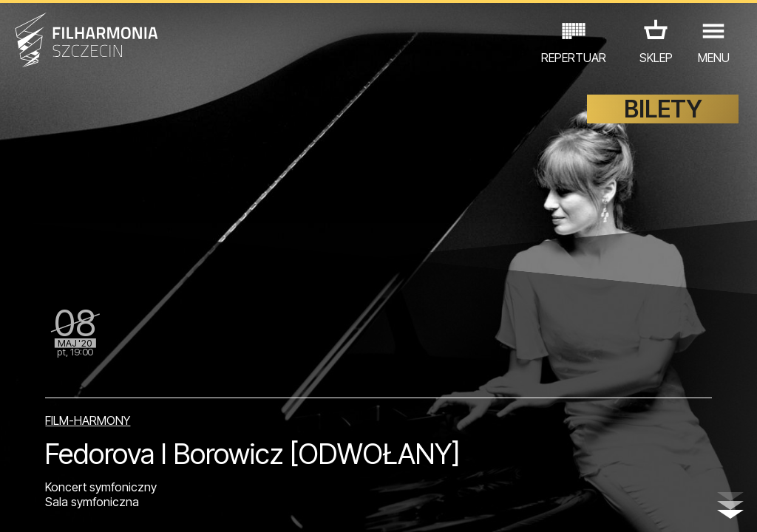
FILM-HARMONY (88, 420)
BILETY (663, 109)
